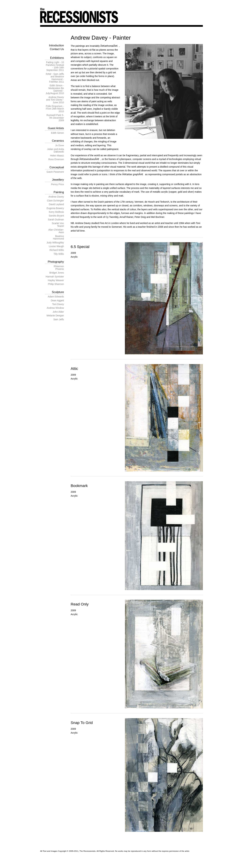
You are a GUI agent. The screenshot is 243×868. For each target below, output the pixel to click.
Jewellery (58, 180)
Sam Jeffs (59, 319)
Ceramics (58, 141)
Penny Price (58, 184)
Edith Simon (58, 133)
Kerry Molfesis (56, 212)
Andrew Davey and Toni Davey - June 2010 (55, 100)
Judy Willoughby (55, 243)
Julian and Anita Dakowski (55, 150)
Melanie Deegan (55, 316)
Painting (59, 192)
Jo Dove (60, 145)
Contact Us (57, 49)
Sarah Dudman (56, 220)
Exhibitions (57, 58)
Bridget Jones (57, 273)
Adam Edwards (56, 297)
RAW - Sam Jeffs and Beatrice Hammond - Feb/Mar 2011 (55, 78)
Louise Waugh (56, 246)
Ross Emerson (56, 159)
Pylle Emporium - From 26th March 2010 (55, 109)
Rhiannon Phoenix (59, 268)
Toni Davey (58, 304)
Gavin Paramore (55, 172)
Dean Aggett (57, 300)
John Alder (58, 312)
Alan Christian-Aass (56, 231)
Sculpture (58, 292)
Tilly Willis (59, 254)
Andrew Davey (56, 197)
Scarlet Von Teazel (58, 225)
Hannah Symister (55, 277)
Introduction (56, 45)
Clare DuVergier (55, 201)
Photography (56, 262)
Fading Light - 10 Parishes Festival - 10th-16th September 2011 (55, 66)
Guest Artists (56, 128)
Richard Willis (57, 250)
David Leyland (56, 204)
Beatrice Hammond (58, 237)
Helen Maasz (57, 156)
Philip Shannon (56, 284)
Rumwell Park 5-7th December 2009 (55, 118)
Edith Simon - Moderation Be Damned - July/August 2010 (55, 89)
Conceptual (57, 167)
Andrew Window (55, 308)
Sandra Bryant (56, 216)
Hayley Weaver (56, 280)
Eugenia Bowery (55, 208)
